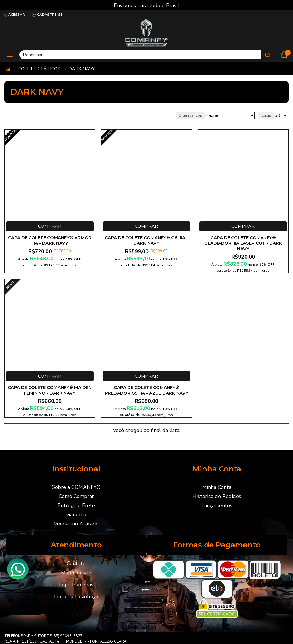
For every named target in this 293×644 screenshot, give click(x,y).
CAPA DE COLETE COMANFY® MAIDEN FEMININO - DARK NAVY (50, 390)
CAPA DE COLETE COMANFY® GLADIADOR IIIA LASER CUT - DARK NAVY (243, 243)
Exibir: (266, 115)
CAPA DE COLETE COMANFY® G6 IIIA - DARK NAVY (146, 240)
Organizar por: (190, 115)
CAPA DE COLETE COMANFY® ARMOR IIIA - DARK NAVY (50, 240)
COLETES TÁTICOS (39, 69)
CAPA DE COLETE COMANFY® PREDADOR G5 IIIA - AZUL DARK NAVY (146, 390)
